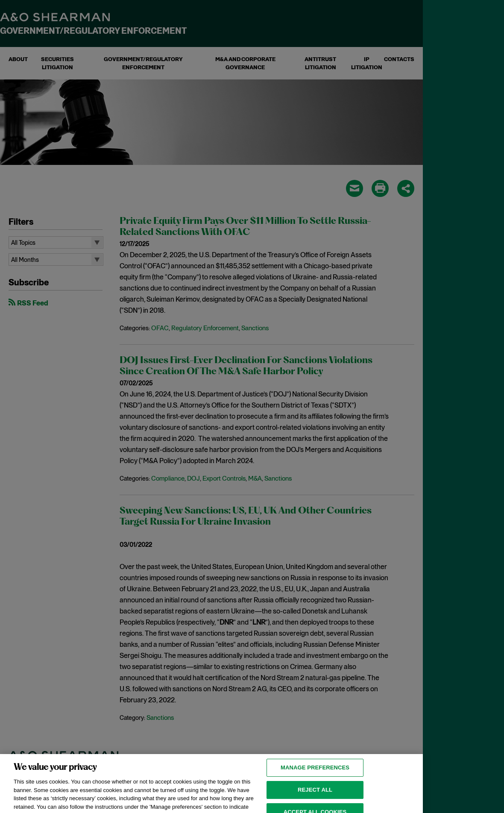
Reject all (315, 797)
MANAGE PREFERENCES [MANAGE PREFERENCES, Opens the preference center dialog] (315, 774)
